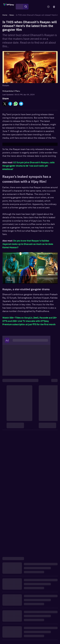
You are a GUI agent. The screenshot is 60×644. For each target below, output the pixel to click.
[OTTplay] (9, 7)
